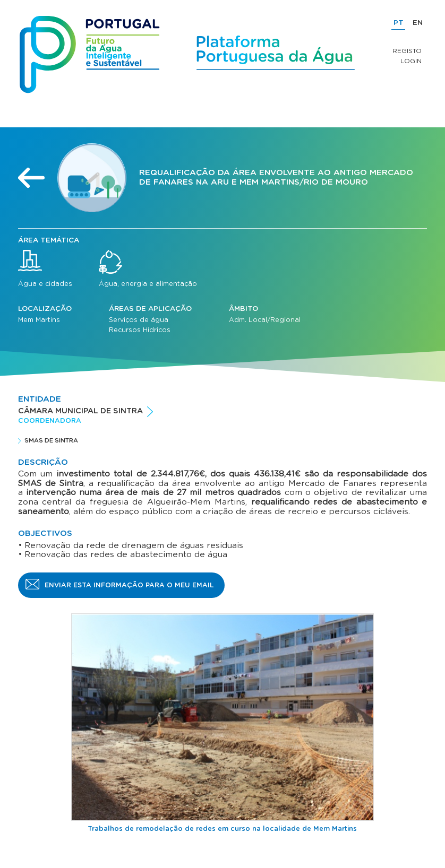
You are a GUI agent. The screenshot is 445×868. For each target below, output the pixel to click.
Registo (407, 51)
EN (418, 23)
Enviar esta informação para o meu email (129, 585)
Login (411, 61)
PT (399, 23)
